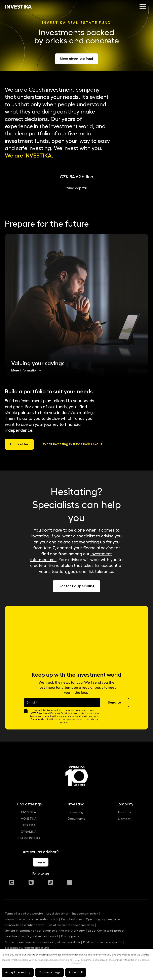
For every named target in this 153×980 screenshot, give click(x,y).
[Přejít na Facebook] (31, 882)
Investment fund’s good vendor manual (31, 936)
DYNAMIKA (29, 832)
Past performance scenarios (102, 942)
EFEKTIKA (29, 825)
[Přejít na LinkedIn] (12, 882)
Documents (76, 819)
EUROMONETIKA (29, 838)
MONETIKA (29, 819)
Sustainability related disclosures (27, 948)
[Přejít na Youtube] (70, 882)
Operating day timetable (103, 919)
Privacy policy (70, 936)
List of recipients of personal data (71, 925)
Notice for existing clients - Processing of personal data (42, 942)
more (77, 961)
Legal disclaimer (57, 914)
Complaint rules (72, 919)
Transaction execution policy (25, 925)
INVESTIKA (29, 812)
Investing (76, 812)
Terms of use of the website (24, 914)
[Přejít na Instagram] (50, 882)
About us (124, 812)
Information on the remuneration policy (31, 919)
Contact (124, 819)
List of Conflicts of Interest (106, 931)
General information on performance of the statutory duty (45, 931)
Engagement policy (85, 914)
